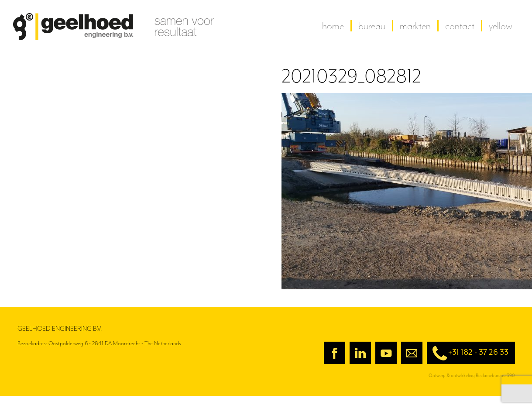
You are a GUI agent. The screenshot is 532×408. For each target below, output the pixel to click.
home (333, 26)
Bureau (372, 26)
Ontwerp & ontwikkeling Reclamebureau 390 (472, 375)
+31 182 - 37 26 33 (468, 353)
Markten (415, 26)
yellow (501, 26)
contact (460, 26)
